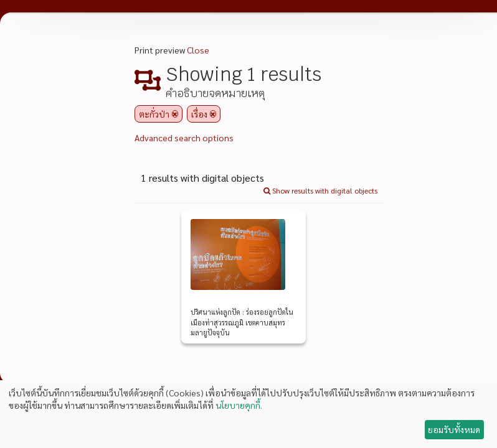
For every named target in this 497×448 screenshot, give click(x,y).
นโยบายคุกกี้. (239, 405)
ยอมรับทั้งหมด (454, 429)
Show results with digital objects (320, 190)
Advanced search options (184, 138)
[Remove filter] (175, 114)
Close (198, 50)
